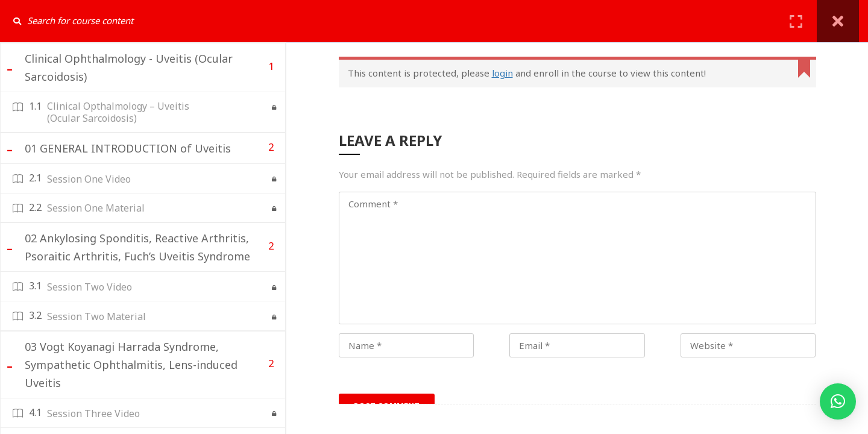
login (502, 73)
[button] (838, 401)
